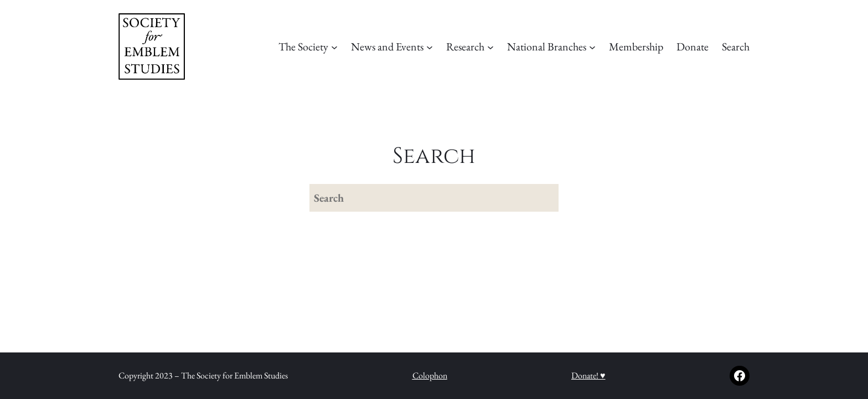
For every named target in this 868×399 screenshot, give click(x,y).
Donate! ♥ (588, 375)
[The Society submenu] (334, 47)
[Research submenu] (490, 47)
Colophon (430, 375)
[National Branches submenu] (592, 47)
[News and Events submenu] (430, 47)
